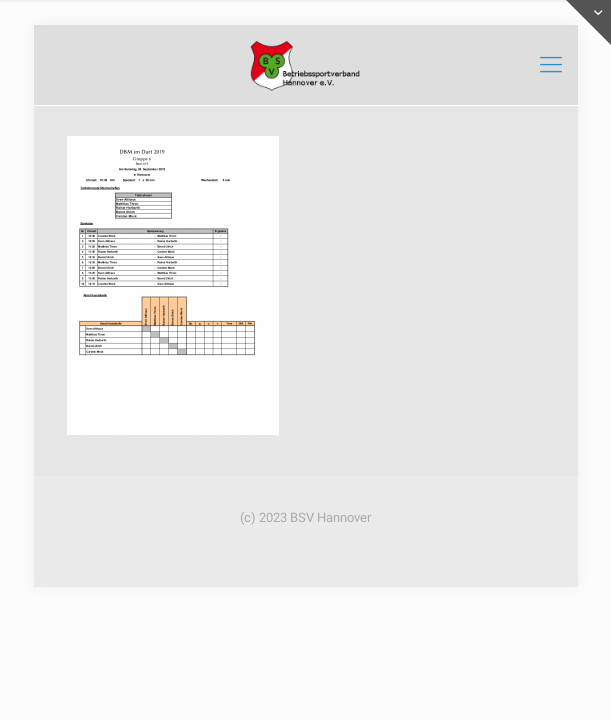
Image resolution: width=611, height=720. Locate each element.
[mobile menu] (551, 65)
